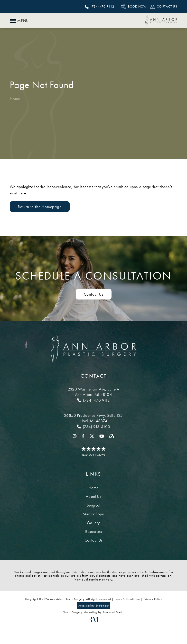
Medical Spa (93, 514)
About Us (93, 496)
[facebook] (83, 436)
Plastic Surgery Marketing (80, 612)
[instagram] (75, 436)
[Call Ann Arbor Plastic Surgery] (99, 7)
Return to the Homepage (40, 207)
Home (15, 99)
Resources (93, 531)
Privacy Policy (153, 599)
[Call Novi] (93, 426)
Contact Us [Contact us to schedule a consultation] (94, 294)
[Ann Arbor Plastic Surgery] (161, 21)
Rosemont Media (113, 612)
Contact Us (94, 540)
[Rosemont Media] (93, 621)
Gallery (93, 523)
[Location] (93, 392)
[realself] (112, 436)
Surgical (94, 505)
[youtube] (102, 436)
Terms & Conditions (127, 599)
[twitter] (92, 436)
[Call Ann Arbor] (93, 400)
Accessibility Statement (93, 606)
